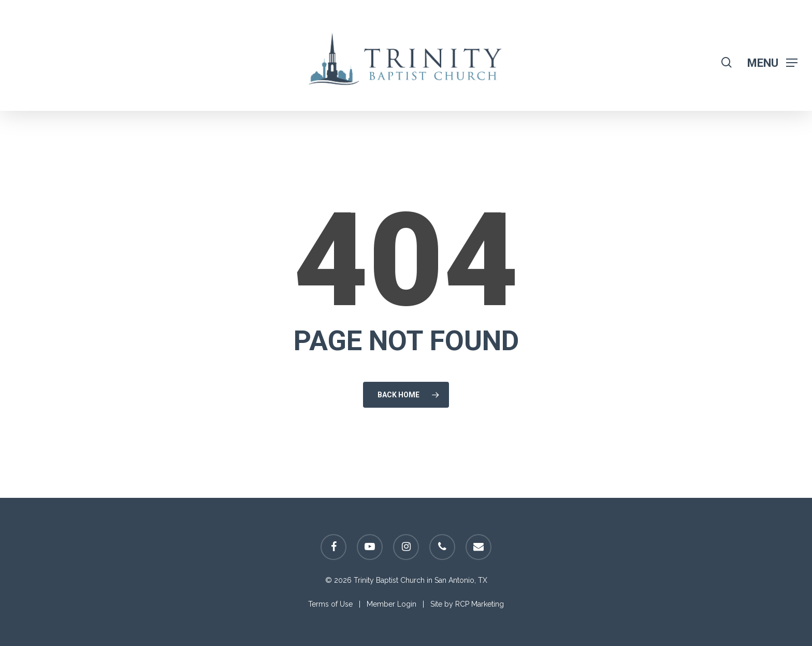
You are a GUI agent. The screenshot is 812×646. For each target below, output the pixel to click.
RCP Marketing (480, 604)
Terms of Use (330, 604)
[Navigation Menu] (772, 62)
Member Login (392, 604)
